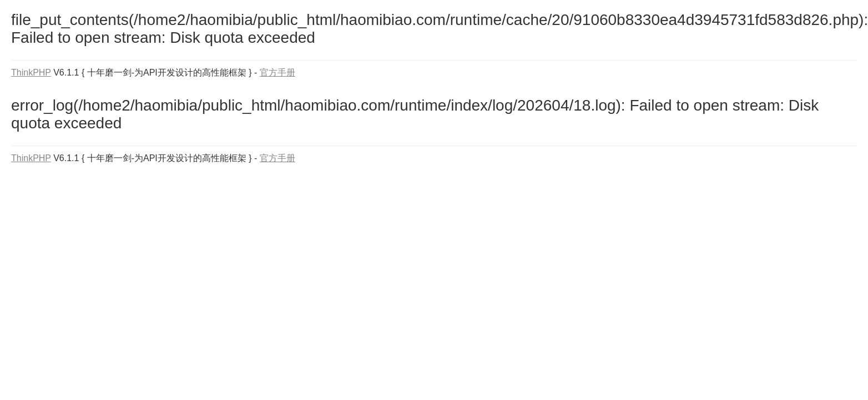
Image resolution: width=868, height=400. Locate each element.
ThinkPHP (31, 72)
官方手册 (277, 72)
